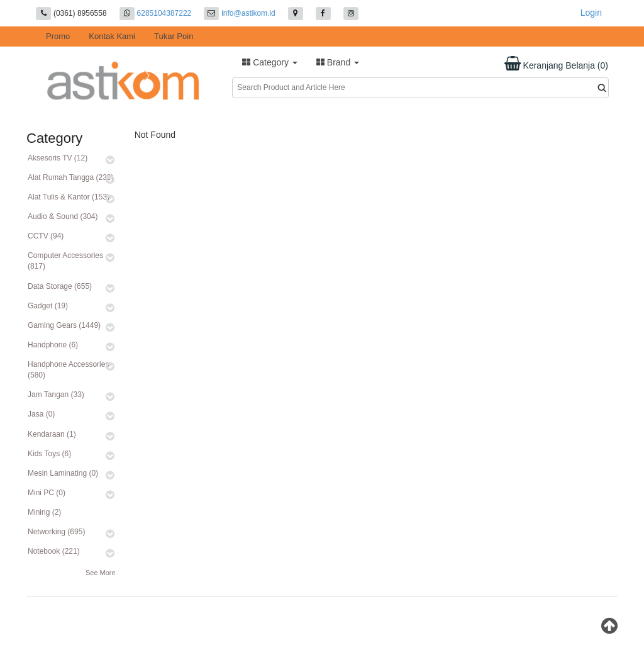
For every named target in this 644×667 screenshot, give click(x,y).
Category (270, 62)
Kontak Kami (112, 36)
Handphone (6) (53, 345)
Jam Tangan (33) (56, 395)
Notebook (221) (54, 551)
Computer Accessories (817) (65, 261)
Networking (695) (56, 532)
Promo (58, 36)
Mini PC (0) (47, 493)
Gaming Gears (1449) (64, 325)
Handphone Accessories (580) (68, 370)
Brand (338, 62)
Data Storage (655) (60, 286)
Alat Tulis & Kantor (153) (69, 197)
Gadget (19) (48, 306)
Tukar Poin (174, 36)
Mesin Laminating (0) (63, 473)
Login (591, 13)
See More (101, 573)
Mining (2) (44, 512)
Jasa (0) (41, 414)
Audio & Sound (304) (63, 216)
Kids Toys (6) (49, 454)
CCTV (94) (46, 236)
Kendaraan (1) (52, 434)
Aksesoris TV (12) (58, 158)
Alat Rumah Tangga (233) (71, 177)
